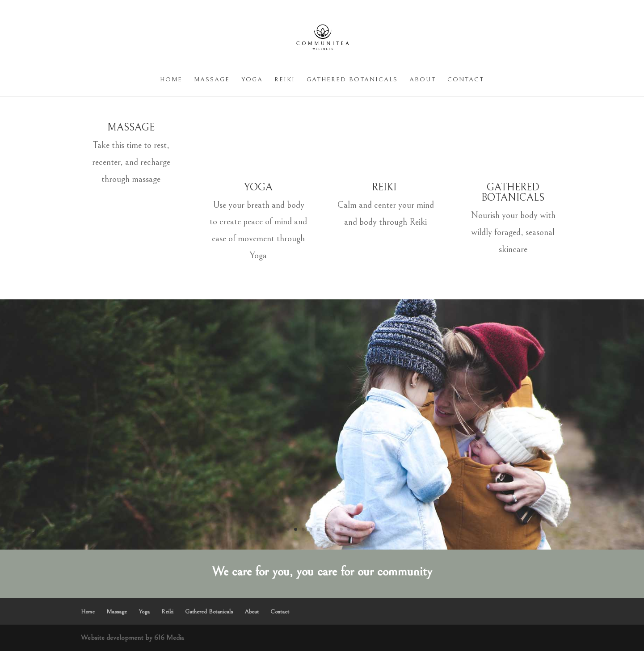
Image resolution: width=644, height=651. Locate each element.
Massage (212, 80)
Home (171, 80)
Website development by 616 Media (132, 638)
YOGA (258, 187)
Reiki (285, 80)
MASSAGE (131, 127)
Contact (466, 80)
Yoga (252, 80)
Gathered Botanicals (352, 80)
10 (356, 529)
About (423, 80)
